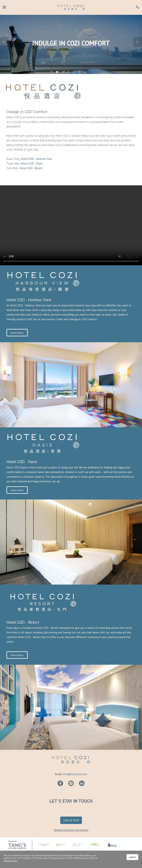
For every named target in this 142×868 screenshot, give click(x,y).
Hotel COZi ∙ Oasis (32, 163)
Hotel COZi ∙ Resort (31, 168)
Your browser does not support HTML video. (71, 225)
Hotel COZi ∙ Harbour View (37, 159)
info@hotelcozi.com (75, 774)
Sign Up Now (71, 820)
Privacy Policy (11, 861)
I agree (132, 857)
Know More (17, 333)
